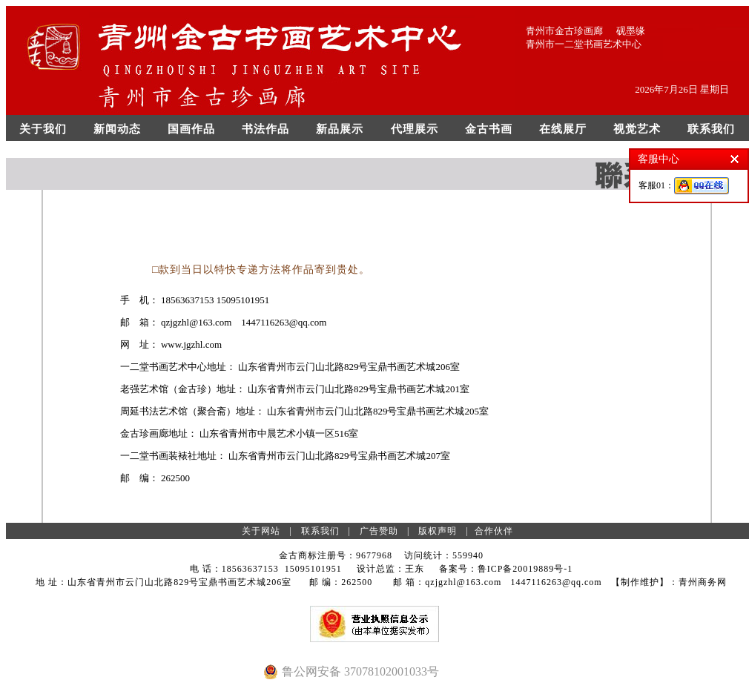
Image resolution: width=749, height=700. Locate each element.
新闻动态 (117, 129)
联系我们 (711, 129)
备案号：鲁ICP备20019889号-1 (506, 569)
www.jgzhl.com (192, 344)
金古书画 (489, 129)
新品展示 (340, 129)
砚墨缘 (631, 31)
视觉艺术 (637, 129)
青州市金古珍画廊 (564, 31)
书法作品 (265, 129)
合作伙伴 (494, 531)
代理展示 (415, 129)
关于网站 (261, 531)
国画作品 (191, 129)
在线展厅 (563, 129)
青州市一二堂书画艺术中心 (584, 44)
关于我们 (43, 129)
